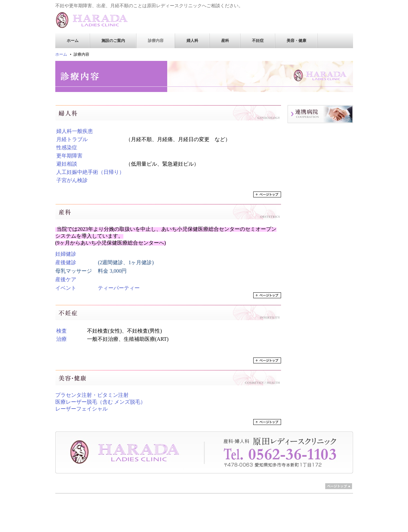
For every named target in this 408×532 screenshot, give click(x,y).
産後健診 (66, 262)
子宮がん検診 (72, 180)
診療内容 (156, 41)
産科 (225, 41)
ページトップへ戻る (267, 194)
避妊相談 (67, 164)
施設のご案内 (113, 41)
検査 (62, 331)
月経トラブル (72, 139)
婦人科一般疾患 (75, 131)
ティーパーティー (119, 288)
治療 (62, 339)
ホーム (73, 41)
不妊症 (258, 41)
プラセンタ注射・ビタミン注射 (92, 395)
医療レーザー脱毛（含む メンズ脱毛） (100, 402)
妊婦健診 (66, 254)
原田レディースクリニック (96, 20)
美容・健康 (296, 41)
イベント (66, 288)
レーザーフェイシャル (81, 409)
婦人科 (192, 41)
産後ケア (66, 279)
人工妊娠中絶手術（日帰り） (90, 172)
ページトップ (339, 486)
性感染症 (67, 147)
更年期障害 (69, 156)
